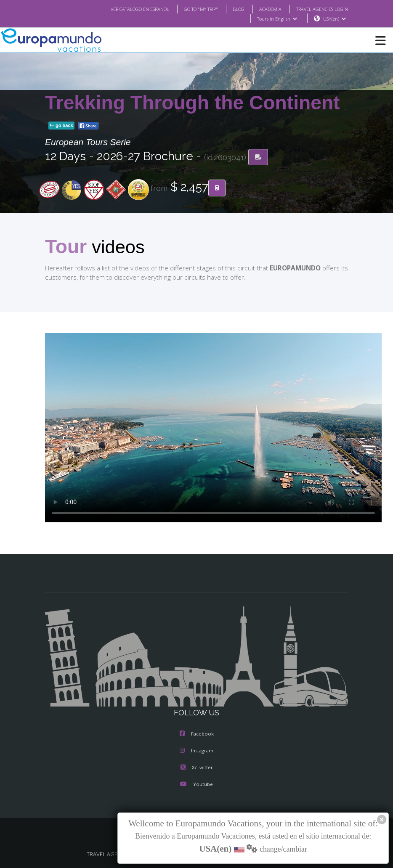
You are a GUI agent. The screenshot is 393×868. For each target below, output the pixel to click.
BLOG (230, 9)
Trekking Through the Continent (192, 103)
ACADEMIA (263, 9)
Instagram (196, 752)
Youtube (196, 785)
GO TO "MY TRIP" (190, 9)
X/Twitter (196, 768)
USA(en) (335, 19)
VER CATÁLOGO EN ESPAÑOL (123, 9)
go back (61, 126)
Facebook (197, 735)
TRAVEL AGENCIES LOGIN (319, 9)
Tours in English (277, 19)
